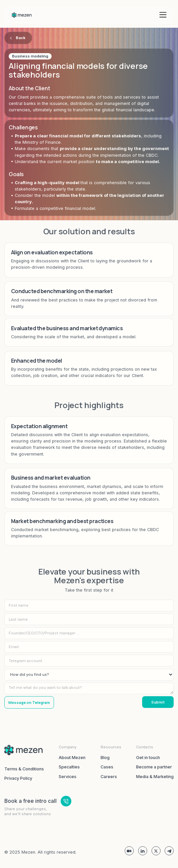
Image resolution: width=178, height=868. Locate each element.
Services (68, 777)
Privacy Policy (18, 778)
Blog (105, 758)
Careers (109, 777)
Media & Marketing (155, 777)
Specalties (69, 767)
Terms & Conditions (24, 769)
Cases (107, 767)
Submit (158, 702)
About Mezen (72, 758)
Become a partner (154, 767)
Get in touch (148, 758)
